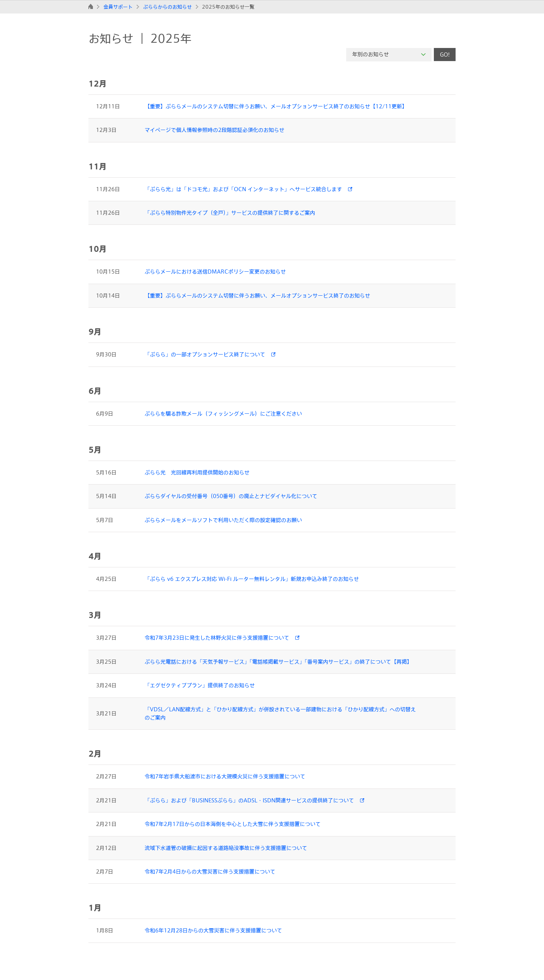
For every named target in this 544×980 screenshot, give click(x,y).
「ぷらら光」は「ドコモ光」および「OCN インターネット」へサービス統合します (243, 189)
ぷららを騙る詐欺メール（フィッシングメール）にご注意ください (223, 414)
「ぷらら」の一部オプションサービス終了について (205, 354)
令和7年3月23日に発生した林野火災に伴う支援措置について (217, 638)
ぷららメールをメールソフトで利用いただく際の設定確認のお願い (223, 520)
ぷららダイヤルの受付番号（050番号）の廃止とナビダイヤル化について (231, 496)
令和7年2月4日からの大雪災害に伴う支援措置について (210, 872)
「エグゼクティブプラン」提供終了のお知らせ (200, 685)
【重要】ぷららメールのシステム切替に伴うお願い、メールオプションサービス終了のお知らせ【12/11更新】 (276, 106)
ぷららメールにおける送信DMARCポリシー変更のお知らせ (215, 272)
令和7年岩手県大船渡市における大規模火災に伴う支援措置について (225, 776)
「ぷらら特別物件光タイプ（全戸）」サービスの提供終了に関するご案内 (230, 213)
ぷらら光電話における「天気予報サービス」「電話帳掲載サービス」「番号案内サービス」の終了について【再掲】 (278, 662)
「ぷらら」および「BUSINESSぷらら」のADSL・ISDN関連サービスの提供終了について (249, 800)
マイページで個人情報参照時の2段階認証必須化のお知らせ (214, 130)
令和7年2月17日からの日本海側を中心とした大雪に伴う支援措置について (233, 824)
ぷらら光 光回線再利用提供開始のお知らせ (197, 472)
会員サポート (118, 7)
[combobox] (389, 55)
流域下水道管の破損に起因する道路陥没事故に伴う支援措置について (226, 848)
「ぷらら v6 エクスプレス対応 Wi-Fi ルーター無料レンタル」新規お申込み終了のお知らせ (252, 579)
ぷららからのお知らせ (167, 7)
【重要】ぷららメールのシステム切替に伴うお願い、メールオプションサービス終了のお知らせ (257, 295)
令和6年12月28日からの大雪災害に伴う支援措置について (213, 930)
